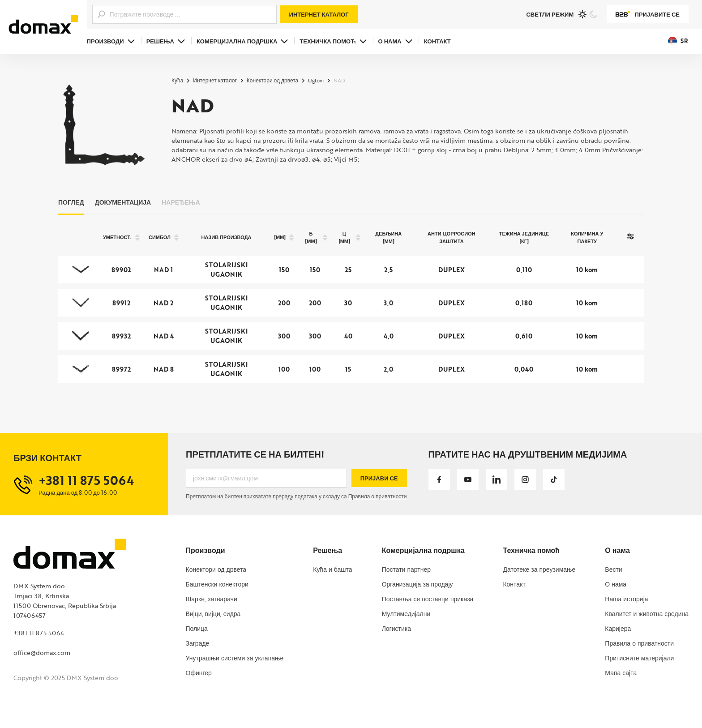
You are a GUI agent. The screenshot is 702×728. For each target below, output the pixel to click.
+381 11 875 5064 (39, 633)
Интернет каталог (319, 14)
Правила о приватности (378, 496)
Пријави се (379, 478)
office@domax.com (42, 653)
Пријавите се (648, 14)
